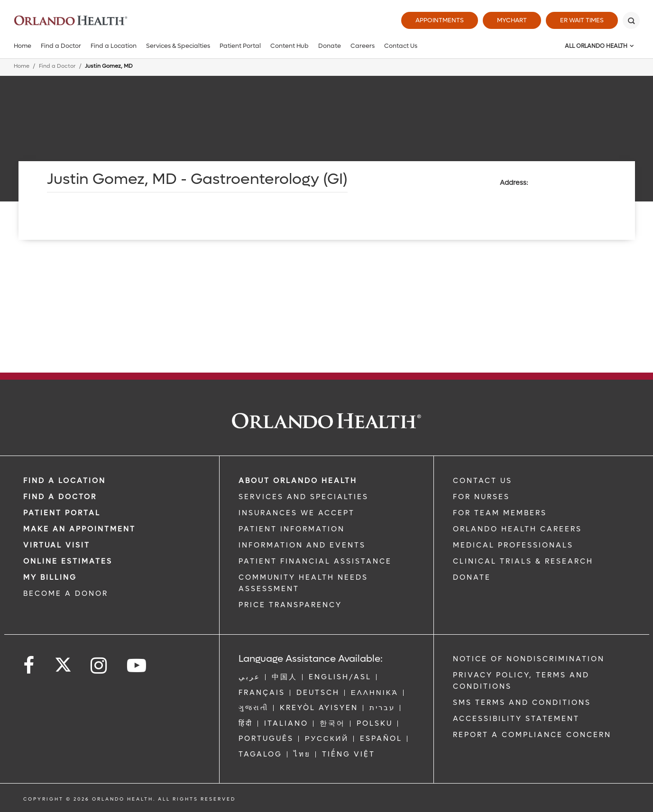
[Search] (631, 20)
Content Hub (290, 46)
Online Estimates (68, 561)
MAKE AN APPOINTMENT (79, 529)
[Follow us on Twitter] (63, 662)
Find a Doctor (61, 46)
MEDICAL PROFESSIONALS (513, 545)
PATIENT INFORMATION (292, 529)
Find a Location (114, 46)
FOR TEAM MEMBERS (500, 513)
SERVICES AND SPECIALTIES (304, 497)
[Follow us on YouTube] (137, 666)
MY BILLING (50, 577)
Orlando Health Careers (517, 529)
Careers (363, 46)
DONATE (472, 577)
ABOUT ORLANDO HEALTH (298, 481)
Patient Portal (240, 46)
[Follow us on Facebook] (29, 666)
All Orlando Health (596, 46)
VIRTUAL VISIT (57, 545)
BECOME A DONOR (66, 593)
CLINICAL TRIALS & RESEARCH (523, 561)
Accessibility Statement (516, 719)
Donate (330, 46)
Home (23, 46)
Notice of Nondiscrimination (529, 659)
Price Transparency (290, 605)
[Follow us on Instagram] (99, 666)
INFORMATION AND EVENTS (302, 545)
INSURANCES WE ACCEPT (297, 513)
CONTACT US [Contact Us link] (483, 481)
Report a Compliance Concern (532, 735)
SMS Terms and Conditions (522, 703)
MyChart (512, 20)
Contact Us (401, 46)
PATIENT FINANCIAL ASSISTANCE (315, 561)
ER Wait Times (582, 20)
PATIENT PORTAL (62, 513)
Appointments (440, 20)
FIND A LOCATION (64, 481)
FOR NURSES (481, 497)
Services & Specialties (178, 46)
